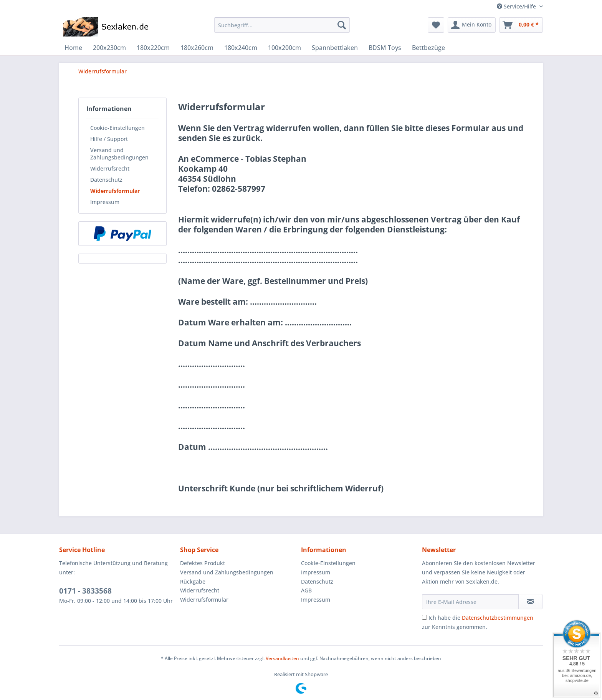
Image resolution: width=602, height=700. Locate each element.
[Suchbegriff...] (282, 25)
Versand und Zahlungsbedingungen (119, 154)
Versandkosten (282, 658)
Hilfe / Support (109, 139)
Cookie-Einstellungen (117, 128)
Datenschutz (106, 180)
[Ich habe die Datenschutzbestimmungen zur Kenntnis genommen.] (424, 617)
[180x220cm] (153, 48)
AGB (306, 590)
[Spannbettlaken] (335, 48)
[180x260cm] (197, 48)
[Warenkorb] (521, 25)
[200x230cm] (109, 48)
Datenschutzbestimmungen (498, 618)
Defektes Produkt (203, 563)
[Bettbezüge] (428, 48)
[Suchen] (342, 25)
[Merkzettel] (436, 25)
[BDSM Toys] (385, 48)
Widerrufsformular (115, 191)
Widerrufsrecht (110, 168)
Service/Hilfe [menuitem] (517, 6)
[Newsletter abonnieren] (530, 602)
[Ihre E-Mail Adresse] (470, 602)
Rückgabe (193, 581)
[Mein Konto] (472, 25)
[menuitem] (282, 29)
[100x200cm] (284, 48)
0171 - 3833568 (85, 591)
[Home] (73, 48)
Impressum (105, 202)
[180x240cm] (241, 48)
